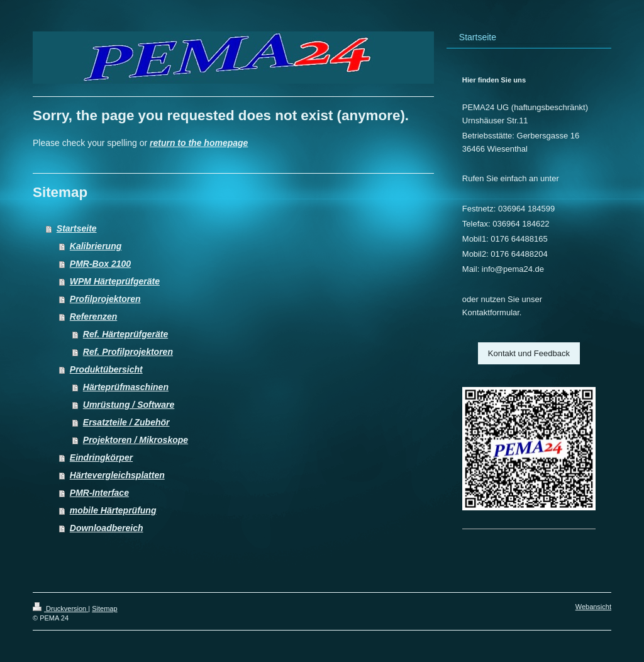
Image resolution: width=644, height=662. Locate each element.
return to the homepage (199, 143)
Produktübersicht (106, 369)
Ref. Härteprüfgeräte (125, 334)
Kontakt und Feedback (529, 353)
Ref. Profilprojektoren (128, 352)
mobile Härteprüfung (113, 510)
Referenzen (93, 317)
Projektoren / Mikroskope (136, 440)
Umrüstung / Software (129, 405)
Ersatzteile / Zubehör (126, 422)
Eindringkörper (101, 457)
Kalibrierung (96, 246)
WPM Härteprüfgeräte (115, 281)
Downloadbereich (107, 528)
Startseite (77, 228)
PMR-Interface (99, 493)
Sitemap (104, 609)
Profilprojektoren (105, 299)
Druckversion (60, 609)
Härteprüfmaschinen (126, 387)
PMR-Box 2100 (100, 264)
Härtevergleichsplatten (117, 475)
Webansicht (593, 607)
